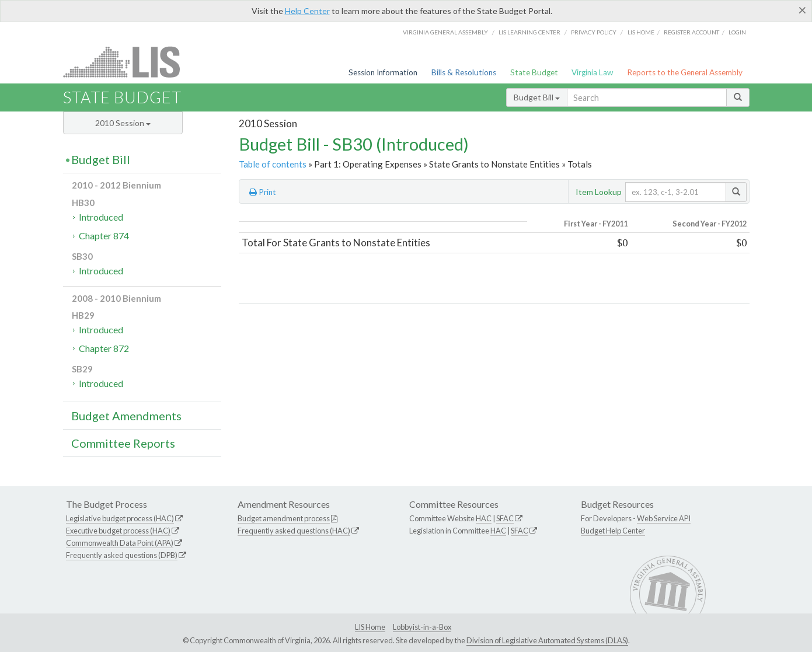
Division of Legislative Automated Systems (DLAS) (547, 640)
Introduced (101, 217)
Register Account (691, 32)
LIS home (641, 32)
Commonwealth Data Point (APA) (120, 543)
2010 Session (123, 123)
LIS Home (370, 627)
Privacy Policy (594, 32)
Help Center (307, 11)
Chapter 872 (104, 348)
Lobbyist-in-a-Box (422, 627)
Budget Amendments (126, 416)
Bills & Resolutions (464, 72)
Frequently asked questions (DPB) (122, 555)
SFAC (505, 518)
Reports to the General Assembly (685, 72)
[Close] (802, 10)
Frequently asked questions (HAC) (294, 531)
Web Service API (664, 518)
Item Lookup (599, 192)
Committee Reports (123, 443)
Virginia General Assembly (445, 32)
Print (263, 192)
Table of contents (273, 164)
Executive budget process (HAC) (118, 531)
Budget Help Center (613, 531)
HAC (484, 518)
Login (737, 32)
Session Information (383, 72)
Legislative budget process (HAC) (120, 518)
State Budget (534, 72)
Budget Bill (537, 97)
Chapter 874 (104, 236)
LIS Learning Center (529, 32)
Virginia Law (592, 72)
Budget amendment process (284, 518)
